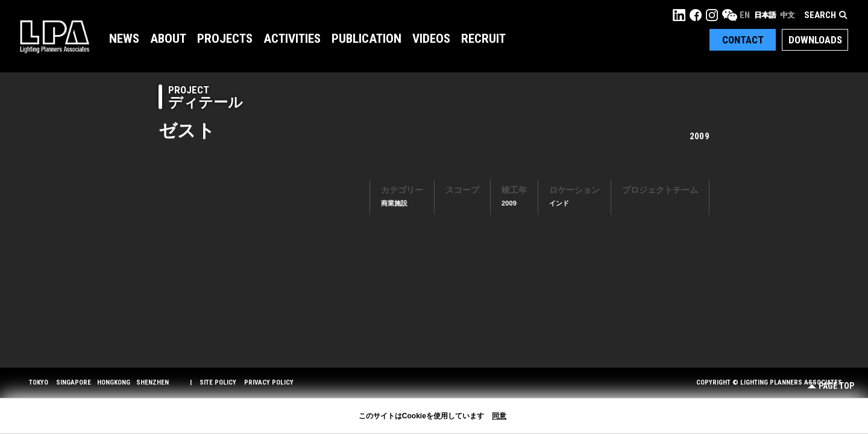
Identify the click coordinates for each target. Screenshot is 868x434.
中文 (787, 15)
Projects (225, 39)
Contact (743, 40)
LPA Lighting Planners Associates (55, 36)
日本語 (765, 15)
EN (745, 15)
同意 (499, 416)
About (168, 39)
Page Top (831, 386)
